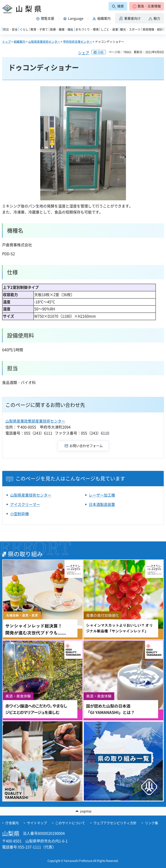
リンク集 (151, 823)
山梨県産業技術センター (44, 41)
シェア (84, 53)
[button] (147, 6)
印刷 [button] (101, 52)
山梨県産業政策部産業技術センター (35, 421)
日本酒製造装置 (102, 504)
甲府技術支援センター (78, 41)
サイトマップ (37, 823)
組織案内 (20, 41)
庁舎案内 (12, 823)
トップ (6, 41)
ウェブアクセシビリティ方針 (115, 823)
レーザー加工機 (102, 495)
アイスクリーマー (25, 504)
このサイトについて (70, 823)
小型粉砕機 (20, 514)
